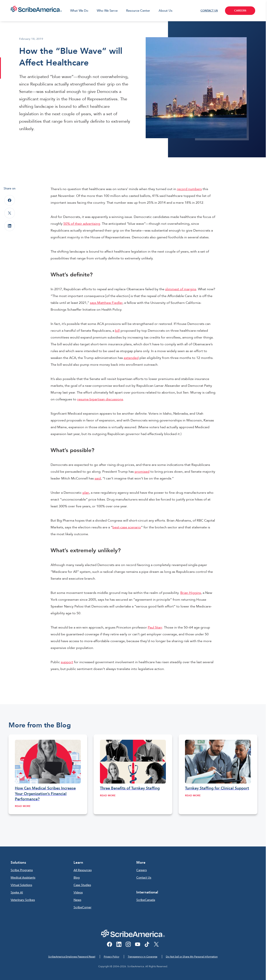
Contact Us (144, 878)
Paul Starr (155, 627)
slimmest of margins (181, 289)
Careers (142, 870)
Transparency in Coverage (143, 957)
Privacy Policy (112, 957)
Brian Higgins (191, 593)
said (98, 478)
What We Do (79, 11)
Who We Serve (107, 11)
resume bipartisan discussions (100, 399)
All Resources (83, 870)
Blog (77, 878)
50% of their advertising (82, 224)
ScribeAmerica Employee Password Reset (72, 957)
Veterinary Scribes (23, 900)
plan (86, 493)
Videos (78, 893)
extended (131, 358)
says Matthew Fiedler (106, 303)
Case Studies (82, 885)
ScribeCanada (146, 900)
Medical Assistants (23, 878)
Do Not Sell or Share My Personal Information (192, 957)
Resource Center (138, 11)
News (77, 900)
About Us (166, 11)
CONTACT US (209, 11)
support (67, 662)
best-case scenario (127, 527)
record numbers (189, 189)
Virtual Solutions (21, 885)
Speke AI (17, 893)
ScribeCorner (83, 907)
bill (117, 331)
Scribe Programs (22, 870)
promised (142, 472)
